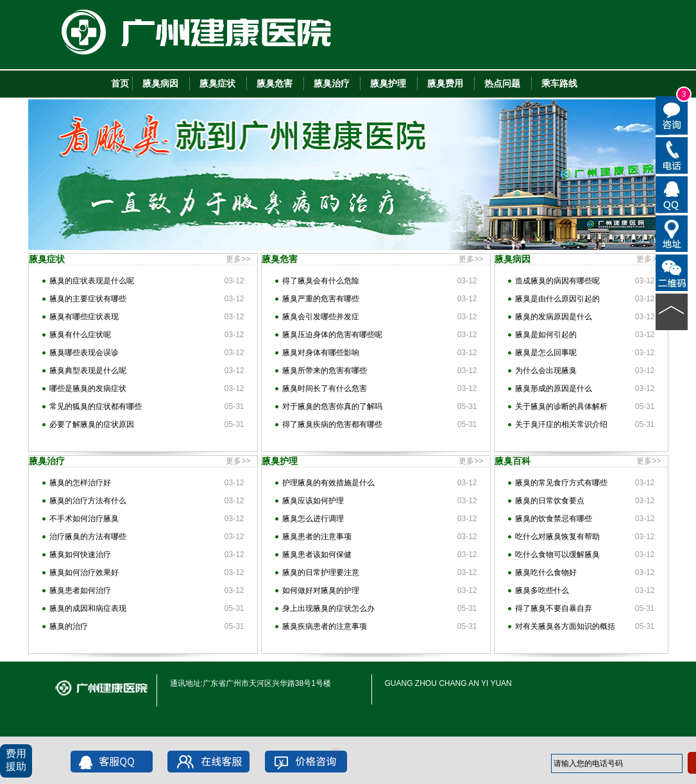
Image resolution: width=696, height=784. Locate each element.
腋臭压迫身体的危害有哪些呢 (332, 335)
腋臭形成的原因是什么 (554, 388)
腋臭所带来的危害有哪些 (325, 371)
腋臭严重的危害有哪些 (321, 299)
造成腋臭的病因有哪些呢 (557, 281)
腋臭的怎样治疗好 (80, 483)
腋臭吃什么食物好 (546, 572)
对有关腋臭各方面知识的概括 (565, 626)
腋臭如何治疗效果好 (84, 572)
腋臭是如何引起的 (546, 335)
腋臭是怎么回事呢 (546, 353)
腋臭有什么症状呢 (80, 335)
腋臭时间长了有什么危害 (325, 388)
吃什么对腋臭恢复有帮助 (557, 537)
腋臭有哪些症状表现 (84, 317)
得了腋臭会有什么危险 (321, 281)
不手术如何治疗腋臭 (84, 519)
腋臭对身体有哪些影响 (321, 353)
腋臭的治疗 (69, 626)
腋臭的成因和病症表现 (88, 608)
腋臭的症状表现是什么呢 (92, 281)
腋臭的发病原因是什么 (554, 317)
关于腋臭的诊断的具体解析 (561, 406)
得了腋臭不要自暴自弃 (554, 608)
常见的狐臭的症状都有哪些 (96, 406)
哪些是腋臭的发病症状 (88, 388)
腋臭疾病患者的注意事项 (325, 626)
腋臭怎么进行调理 (313, 519)
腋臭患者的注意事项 (317, 537)
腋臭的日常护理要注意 (321, 572)
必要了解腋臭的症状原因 (92, 424)
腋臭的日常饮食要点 (550, 501)
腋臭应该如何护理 (313, 501)
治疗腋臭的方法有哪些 (88, 537)
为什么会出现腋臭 (546, 371)
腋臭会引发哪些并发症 (321, 317)
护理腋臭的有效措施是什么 (328, 483)
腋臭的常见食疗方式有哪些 (561, 483)
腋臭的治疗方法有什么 (88, 501)
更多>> (238, 259)
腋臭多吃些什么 (542, 590)
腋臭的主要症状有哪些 (88, 299)
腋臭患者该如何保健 (317, 555)
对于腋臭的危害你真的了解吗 (332, 406)
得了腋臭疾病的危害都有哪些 (332, 424)
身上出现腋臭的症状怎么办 (328, 608)
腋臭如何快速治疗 (80, 555)
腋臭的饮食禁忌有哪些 (554, 519)
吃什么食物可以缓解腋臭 (557, 555)
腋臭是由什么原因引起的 (557, 299)
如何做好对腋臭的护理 (321, 590)
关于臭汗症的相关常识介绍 (561, 424)
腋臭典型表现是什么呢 (88, 371)
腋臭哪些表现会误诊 (84, 353)
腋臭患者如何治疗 (80, 590)
